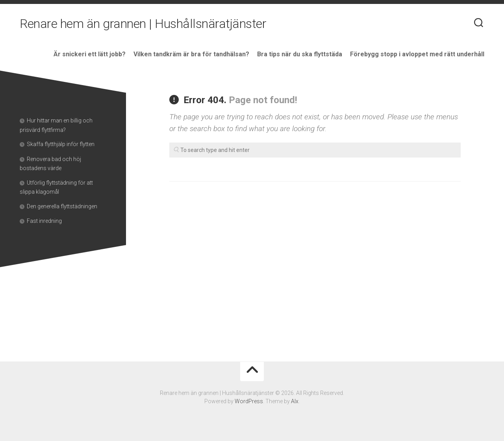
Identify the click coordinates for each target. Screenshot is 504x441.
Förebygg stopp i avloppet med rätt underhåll (417, 54)
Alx (295, 401)
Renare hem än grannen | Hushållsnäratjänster (143, 24)
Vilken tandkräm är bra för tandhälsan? (191, 54)
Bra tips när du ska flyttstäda (300, 54)
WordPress (249, 401)
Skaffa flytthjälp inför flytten (61, 144)
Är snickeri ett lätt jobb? (90, 54)
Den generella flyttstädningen (63, 206)
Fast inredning (45, 221)
